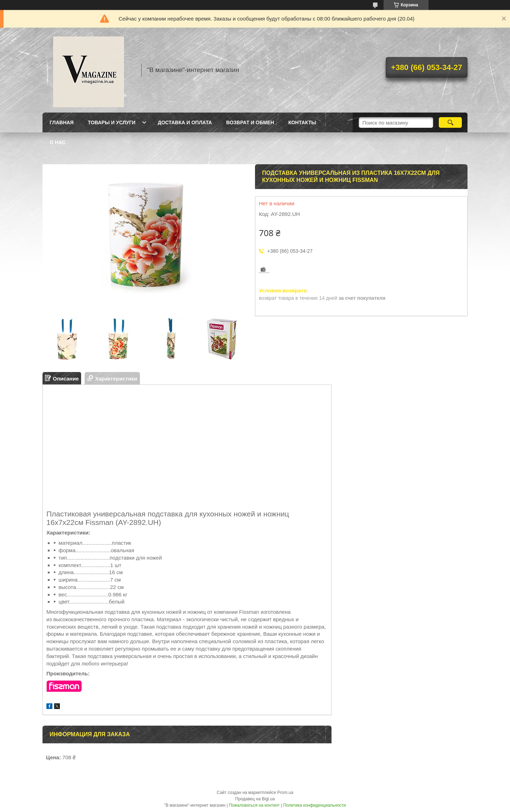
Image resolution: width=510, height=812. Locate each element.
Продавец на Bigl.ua (255, 799)
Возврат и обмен (250, 122)
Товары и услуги (112, 122)
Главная (62, 122)
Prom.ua (285, 793)
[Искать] (450, 122)
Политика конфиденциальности (315, 805)
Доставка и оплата (185, 122)
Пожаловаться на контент (254, 805)
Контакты (302, 122)
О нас (58, 142)
